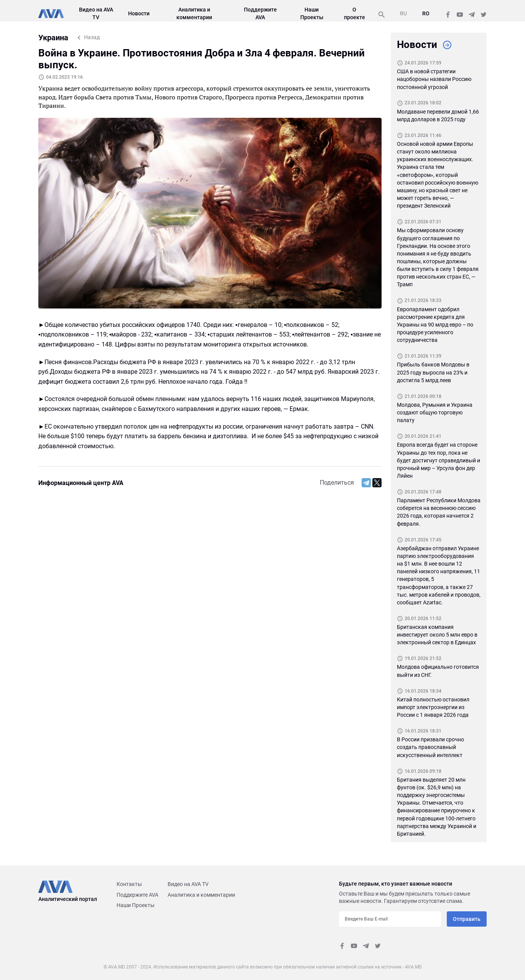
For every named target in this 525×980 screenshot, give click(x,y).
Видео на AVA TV (188, 884)
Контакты (129, 884)
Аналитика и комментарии (201, 895)
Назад (92, 37)
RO (426, 13)
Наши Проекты (136, 905)
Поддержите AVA (137, 895)
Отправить (467, 919)
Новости (139, 13)
